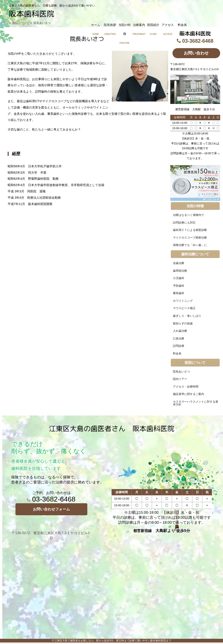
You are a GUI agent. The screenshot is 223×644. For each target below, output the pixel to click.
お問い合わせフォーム (51, 509)
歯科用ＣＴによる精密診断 (190, 230)
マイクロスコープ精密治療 (190, 238)
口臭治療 (179, 339)
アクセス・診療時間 (186, 387)
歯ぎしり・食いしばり (187, 316)
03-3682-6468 (51, 499)
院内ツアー (180, 379)
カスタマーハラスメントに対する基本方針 (196, 403)
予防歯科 (179, 286)
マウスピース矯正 (184, 308)
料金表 (177, 354)
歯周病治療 (180, 271)
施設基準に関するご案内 (188, 394)
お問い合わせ (196, 53)
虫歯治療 (179, 263)
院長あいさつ (181, 372)
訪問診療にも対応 (184, 223)
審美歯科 (179, 293)
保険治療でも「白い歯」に (190, 245)
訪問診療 (179, 346)
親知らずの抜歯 (183, 324)
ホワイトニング (183, 301)
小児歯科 (179, 278)
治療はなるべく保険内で (188, 215)
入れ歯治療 (180, 331)
